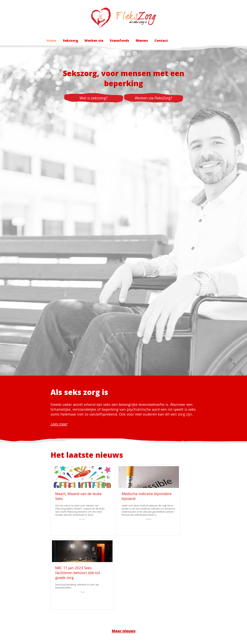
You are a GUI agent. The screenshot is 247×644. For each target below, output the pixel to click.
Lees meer (59, 424)
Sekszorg (70, 40)
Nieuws (142, 40)
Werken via (94, 40)
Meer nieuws (124, 557)
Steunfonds (119, 40)
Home (51, 40)
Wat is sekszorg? (94, 98)
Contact (161, 40)
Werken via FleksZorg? (153, 98)
